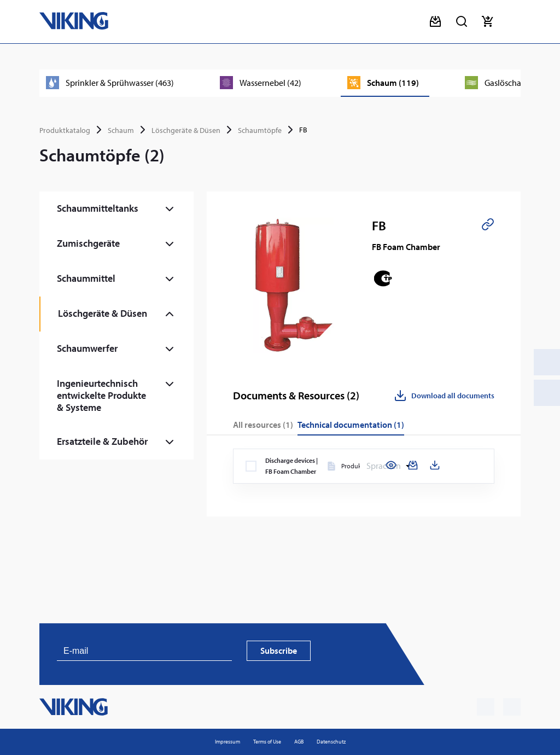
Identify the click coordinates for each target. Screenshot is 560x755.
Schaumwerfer (87, 348)
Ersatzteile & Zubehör (102, 441)
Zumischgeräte (88, 243)
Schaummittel (86, 278)
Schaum (121, 130)
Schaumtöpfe (260, 130)
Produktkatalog (65, 130)
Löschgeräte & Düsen (186, 130)
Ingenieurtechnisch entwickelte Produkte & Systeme (101, 395)
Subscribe (279, 651)
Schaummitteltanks (98, 208)
